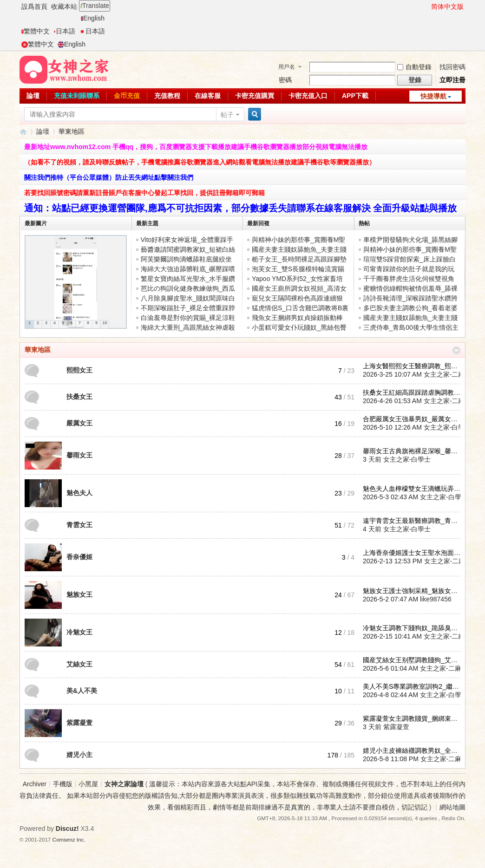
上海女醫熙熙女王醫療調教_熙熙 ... (414, 366)
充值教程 (167, 96)
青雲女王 (79, 525)
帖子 (227, 115)
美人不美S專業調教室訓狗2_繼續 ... (414, 686)
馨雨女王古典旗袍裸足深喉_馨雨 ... (414, 451)
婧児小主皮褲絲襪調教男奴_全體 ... (414, 751)
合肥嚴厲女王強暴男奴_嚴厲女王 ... (414, 419)
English (93, 18)
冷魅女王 (79, 632)
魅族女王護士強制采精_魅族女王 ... (414, 591)
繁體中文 (36, 31)
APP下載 (355, 96)
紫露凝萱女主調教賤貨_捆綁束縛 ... (414, 718)
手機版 (63, 784)
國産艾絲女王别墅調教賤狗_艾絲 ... (414, 660)
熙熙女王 (79, 370)
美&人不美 (82, 691)
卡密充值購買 (255, 96)
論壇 (33, 96)
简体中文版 (447, 7)
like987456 (436, 599)
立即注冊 (452, 80)
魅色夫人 (79, 493)
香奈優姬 (79, 557)
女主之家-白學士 (448, 427)
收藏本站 (64, 7)
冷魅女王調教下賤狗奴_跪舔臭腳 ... (414, 628)
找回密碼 (452, 67)
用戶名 (287, 67)
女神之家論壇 (23, 132)
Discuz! (67, 829)
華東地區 (38, 350)
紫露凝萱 (79, 723)
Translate (95, 6)
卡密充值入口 (308, 96)
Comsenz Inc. (69, 839)
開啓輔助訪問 (427, 7)
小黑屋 (88, 784)
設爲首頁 (34, 7)
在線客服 (208, 96)
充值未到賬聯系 (77, 96)
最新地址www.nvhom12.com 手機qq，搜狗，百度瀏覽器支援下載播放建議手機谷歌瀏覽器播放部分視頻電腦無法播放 (196, 147)
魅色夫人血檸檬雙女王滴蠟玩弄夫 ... (415, 489)
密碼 (285, 80)
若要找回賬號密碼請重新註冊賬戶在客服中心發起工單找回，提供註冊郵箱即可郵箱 (144, 193)
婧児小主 (79, 755)
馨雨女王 (79, 455)
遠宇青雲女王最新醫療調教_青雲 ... (414, 521)
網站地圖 (452, 807)
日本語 (64, 31)
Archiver (35, 784)
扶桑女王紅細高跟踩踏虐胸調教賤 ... (415, 392)
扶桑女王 (79, 397)
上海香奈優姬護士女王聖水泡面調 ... (415, 553)
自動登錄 (414, 67)
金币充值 (127, 96)
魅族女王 (79, 594)
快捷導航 (433, 96)
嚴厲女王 (79, 423)
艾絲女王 (79, 664)
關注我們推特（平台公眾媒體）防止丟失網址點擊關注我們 (109, 177)
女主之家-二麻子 (448, 374)
